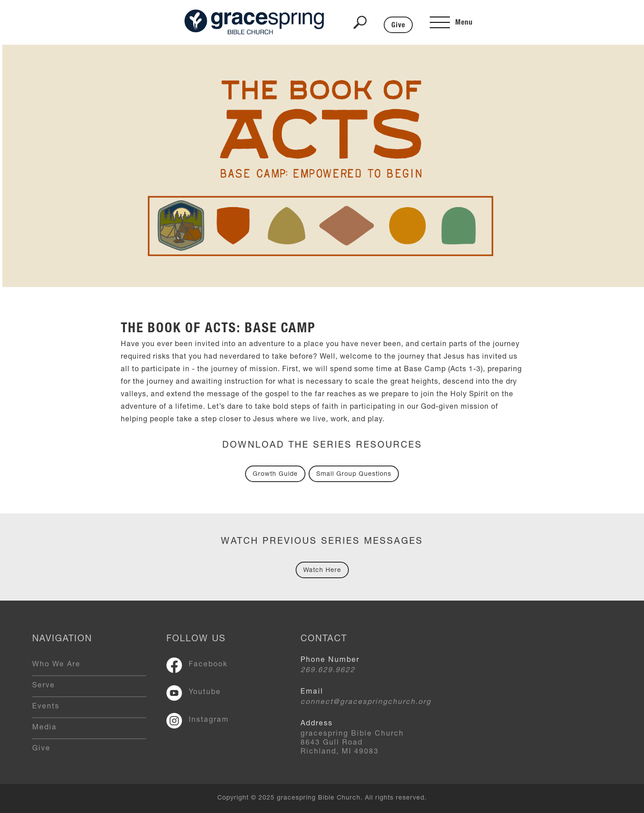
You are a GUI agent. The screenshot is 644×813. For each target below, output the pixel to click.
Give (398, 26)
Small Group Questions (354, 474)
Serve (44, 686)
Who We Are (56, 665)
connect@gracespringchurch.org (366, 703)
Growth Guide (275, 474)
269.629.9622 (328, 671)
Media (44, 728)
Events (46, 707)
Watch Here (322, 571)
